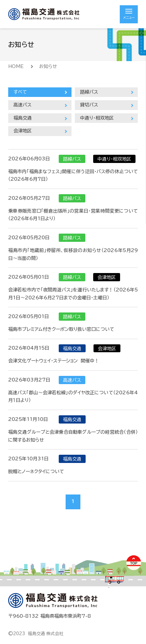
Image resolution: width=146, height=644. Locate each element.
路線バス (89, 92)
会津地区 (23, 131)
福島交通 (23, 118)
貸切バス (89, 105)
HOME (16, 66)
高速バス (22, 105)
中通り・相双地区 (97, 118)
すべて (20, 92)
